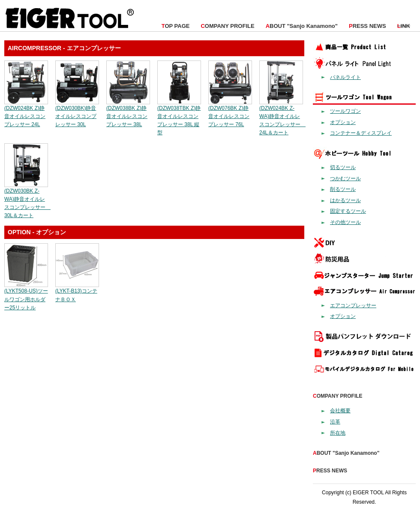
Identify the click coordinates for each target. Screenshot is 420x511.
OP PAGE (176, 26)
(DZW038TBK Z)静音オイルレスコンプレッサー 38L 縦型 (179, 116)
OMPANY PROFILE (227, 26)
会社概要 (340, 411)
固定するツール (348, 211)
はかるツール (345, 200)
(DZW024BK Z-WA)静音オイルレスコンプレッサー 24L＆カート (282, 116)
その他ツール (345, 222)
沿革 (335, 422)
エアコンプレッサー (353, 305)
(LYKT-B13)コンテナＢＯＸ (77, 291)
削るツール (343, 189)
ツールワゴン (345, 111)
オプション (343, 122)
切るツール (343, 167)
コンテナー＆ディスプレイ (361, 133)
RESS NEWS (367, 26)
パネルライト (345, 77)
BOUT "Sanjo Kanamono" (302, 26)
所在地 (338, 433)
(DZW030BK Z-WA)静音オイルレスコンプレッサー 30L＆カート (27, 199)
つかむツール (345, 178)
